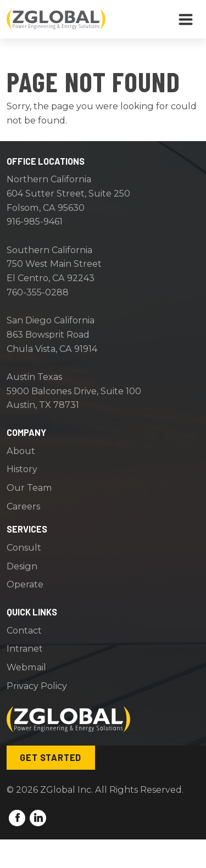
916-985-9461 (35, 221)
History (22, 469)
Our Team (29, 488)
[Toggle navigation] (186, 19)
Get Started (51, 757)
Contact (24, 630)
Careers (23, 506)
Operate (25, 584)
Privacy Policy (37, 686)
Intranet (25, 648)
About (21, 451)
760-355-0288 (38, 292)
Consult (24, 547)
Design (22, 566)
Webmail (26, 667)
